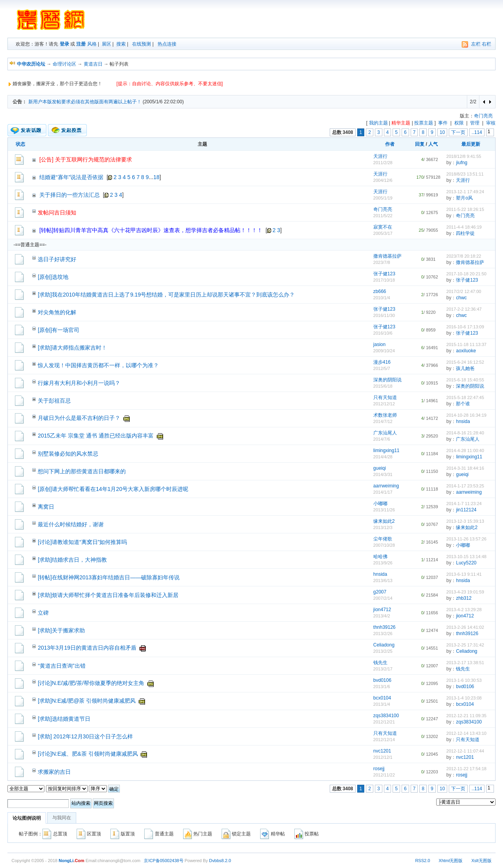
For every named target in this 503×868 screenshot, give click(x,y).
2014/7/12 (383, 421)
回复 (420, 144)
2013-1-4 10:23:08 (464, 698)
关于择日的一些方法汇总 (70, 195)
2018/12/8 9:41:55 (464, 156)
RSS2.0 (422, 861)
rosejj (379, 769)
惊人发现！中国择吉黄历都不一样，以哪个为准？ (98, 365)
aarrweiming (386, 486)
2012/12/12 (384, 404)
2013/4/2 (382, 616)
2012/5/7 (382, 368)
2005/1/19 (383, 198)
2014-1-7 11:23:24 (464, 504)
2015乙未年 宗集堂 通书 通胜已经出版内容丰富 (96, 436)
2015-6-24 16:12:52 (465, 362)
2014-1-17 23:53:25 (465, 486)
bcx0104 (382, 698)
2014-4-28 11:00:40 (465, 450)
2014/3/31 (383, 474)
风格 (92, 44)
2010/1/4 (382, 298)
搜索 (121, 44)
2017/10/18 (384, 280)
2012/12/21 (384, 722)
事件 (443, 123)
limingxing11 (386, 450)
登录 (64, 44)
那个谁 (463, 404)
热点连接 (167, 44)
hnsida (463, 421)
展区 (106, 44)
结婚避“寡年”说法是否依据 (71, 177)
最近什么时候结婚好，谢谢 (71, 524)
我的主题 (378, 123)
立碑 (43, 613)
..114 (477, 132)
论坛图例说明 (27, 818)
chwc (461, 298)
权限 (459, 123)
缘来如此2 (384, 521)
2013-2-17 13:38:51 (465, 663)
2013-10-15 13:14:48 (466, 557)
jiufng (462, 163)
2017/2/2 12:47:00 (464, 291)
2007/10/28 (384, 545)
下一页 (458, 132)
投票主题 (424, 123)
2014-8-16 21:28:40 (465, 433)
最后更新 (471, 144)
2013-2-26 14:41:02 (465, 627)
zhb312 (464, 598)
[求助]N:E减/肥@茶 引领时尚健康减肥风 (87, 701)
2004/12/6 (383, 180)
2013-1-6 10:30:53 (464, 680)
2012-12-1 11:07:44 (465, 751)
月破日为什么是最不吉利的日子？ (79, 418)
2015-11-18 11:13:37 (466, 344)
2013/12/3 (383, 527)
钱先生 (380, 663)
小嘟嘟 (380, 504)
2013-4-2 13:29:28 (464, 610)
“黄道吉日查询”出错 (61, 666)
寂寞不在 (383, 227)
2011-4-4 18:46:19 (464, 227)
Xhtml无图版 (451, 861)
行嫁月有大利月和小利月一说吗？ (79, 383)
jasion (379, 344)
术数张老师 (385, 415)
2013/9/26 (383, 563)
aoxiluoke (466, 351)
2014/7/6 (382, 439)
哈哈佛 (380, 557)
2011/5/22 (383, 216)
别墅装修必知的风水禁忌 (68, 454)
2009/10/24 (384, 351)
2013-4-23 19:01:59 (465, 592)
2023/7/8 (382, 262)
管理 (475, 123)
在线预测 (141, 44)
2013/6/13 (383, 580)
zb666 (380, 291)
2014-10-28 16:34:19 (466, 415)
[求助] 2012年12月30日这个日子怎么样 (85, 736)
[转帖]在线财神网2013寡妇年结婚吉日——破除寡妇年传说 (109, 577)
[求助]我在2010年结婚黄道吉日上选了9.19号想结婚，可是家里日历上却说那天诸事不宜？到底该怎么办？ (166, 295)
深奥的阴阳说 (387, 380)
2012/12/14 (384, 740)
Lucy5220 (466, 563)
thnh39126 (385, 627)
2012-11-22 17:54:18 (466, 769)
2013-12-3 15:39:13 (465, 521)
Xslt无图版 (481, 861)
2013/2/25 (383, 651)
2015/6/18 (383, 386)
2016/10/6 (383, 333)
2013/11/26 (384, 510)
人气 (433, 144)
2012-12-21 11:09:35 (466, 716)
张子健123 (384, 274)
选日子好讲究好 (57, 259)
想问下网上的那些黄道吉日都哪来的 (82, 471)
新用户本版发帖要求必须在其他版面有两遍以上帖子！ (85, 102)
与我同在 (62, 818)
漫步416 (382, 362)
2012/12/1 (383, 757)
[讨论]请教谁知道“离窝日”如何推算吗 (82, 542)
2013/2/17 (383, 669)
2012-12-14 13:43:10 (466, 733)
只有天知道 (385, 397)
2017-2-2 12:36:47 (464, 309)
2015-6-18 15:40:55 (465, 380)
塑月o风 (464, 198)
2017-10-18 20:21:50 (466, 274)
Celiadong (384, 645)
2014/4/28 (383, 457)
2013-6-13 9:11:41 (464, 574)
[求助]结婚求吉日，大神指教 (72, 560)
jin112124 (466, 510)
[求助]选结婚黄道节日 (64, 719)
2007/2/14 (383, 598)
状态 (20, 144)
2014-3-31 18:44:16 (465, 468)
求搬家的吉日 (54, 772)
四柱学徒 (465, 233)
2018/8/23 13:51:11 (465, 174)
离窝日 (46, 507)
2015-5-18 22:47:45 (465, 397)
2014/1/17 (383, 492)
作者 (390, 144)
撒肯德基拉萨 (387, 256)
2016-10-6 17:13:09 (465, 327)
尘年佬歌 (383, 539)
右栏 (486, 44)
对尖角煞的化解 (57, 312)
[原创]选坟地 (53, 277)
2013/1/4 (382, 704)
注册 (81, 44)
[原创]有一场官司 (59, 330)
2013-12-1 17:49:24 (465, 192)
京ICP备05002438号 (163, 861)
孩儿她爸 (465, 368)
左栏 (476, 44)
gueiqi (380, 468)
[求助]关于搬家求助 (61, 630)
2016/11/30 (384, 315)
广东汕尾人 (385, 433)
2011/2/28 (383, 163)
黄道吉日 (93, 64)
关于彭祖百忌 (54, 401)
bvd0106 (382, 680)
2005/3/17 (383, 233)
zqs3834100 (386, 716)
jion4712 (382, 610)
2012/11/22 (384, 775)
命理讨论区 (64, 64)
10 (442, 132)
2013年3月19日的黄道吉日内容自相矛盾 (87, 648)
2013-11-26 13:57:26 (466, 539)
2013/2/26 (383, 634)
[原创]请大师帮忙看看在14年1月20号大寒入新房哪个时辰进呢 (113, 489)
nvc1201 (382, 751)
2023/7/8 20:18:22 (464, 256)
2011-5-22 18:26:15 (465, 209)
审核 (491, 123)
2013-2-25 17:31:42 (465, 645)
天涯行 (380, 156)
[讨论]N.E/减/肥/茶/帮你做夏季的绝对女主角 (91, 683)
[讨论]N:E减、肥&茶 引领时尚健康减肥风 (88, 754)
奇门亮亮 (483, 116)
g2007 (380, 592)
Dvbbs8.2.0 (220, 861)
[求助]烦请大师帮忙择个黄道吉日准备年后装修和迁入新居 (108, 595)
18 (156, 177)
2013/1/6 (382, 687)
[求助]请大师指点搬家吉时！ (72, 348)
